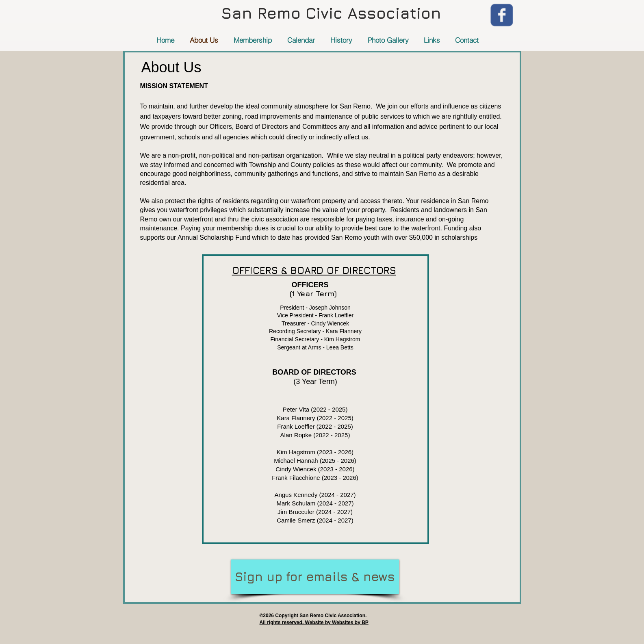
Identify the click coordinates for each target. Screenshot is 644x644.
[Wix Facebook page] (502, 15)
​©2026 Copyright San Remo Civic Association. (313, 616)
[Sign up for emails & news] (315, 577)
